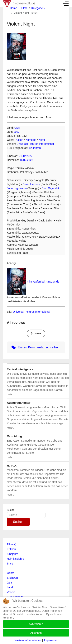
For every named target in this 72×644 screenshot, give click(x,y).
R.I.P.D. (12, 465)
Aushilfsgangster (19, 403)
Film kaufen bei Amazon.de (43, 282)
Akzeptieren (36, 624)
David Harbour (31, 184)
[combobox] (26, 515)
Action (19, 140)
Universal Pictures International (35, 144)
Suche (11, 510)
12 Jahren (35, 148)
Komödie (31, 140)
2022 (17, 132)
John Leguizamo (17, 188)
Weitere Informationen (28, 640)
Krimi (42, 140)
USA (17, 128)
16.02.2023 (26, 160)
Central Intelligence (20, 369)
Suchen (18, 522)
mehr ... (11, 394)
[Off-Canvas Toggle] (66, 4)
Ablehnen (36, 633)
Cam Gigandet (50, 188)
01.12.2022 (26, 156)
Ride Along (14, 436)
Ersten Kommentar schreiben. (36, 347)
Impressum (51, 640)
